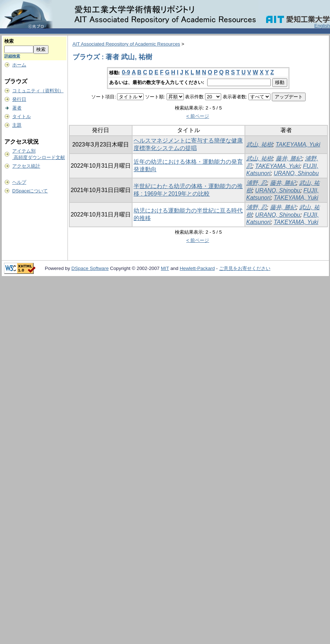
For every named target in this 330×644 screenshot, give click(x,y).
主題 (17, 125)
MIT (165, 268)
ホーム (19, 65)
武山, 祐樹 (259, 144)
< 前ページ (198, 116)
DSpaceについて (30, 191)
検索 (9, 41)
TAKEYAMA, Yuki (298, 144)
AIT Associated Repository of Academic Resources (126, 44)
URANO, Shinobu (296, 173)
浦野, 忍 (257, 183)
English (322, 26)
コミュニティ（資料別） (38, 91)
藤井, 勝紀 (289, 158)
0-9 (126, 72)
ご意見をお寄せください (245, 268)
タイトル (22, 116)
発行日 (19, 99)
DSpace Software (90, 268)
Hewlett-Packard (197, 268)
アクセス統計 (26, 166)
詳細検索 (12, 56)
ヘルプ (19, 182)
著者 (17, 108)
